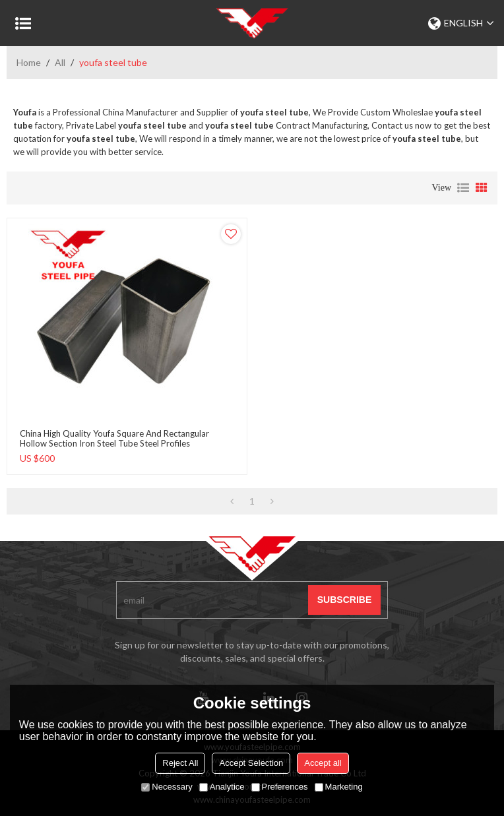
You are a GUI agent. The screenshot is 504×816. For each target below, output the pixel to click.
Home (29, 62)
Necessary (167, 787)
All (60, 62)
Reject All (180, 763)
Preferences (280, 787)
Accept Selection (251, 763)
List (463, 188)
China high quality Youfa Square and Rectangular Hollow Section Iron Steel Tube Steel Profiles (114, 439)
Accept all (323, 763)
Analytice (222, 787)
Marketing (339, 787)
